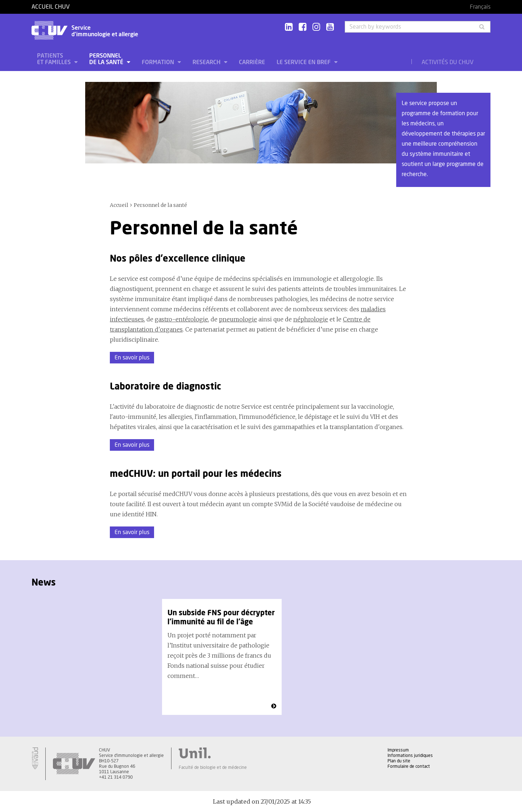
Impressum (398, 750)
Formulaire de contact (409, 766)
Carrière (252, 62)
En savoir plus (132, 358)
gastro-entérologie (181, 319)
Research (207, 62)
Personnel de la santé (107, 59)
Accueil (119, 205)
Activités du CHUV (448, 62)
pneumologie (238, 319)
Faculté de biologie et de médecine (213, 767)
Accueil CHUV (51, 7)
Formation (159, 62)
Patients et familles (55, 59)
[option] (222, 657)
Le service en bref (304, 62)
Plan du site (399, 761)
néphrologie (311, 319)
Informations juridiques (410, 755)
